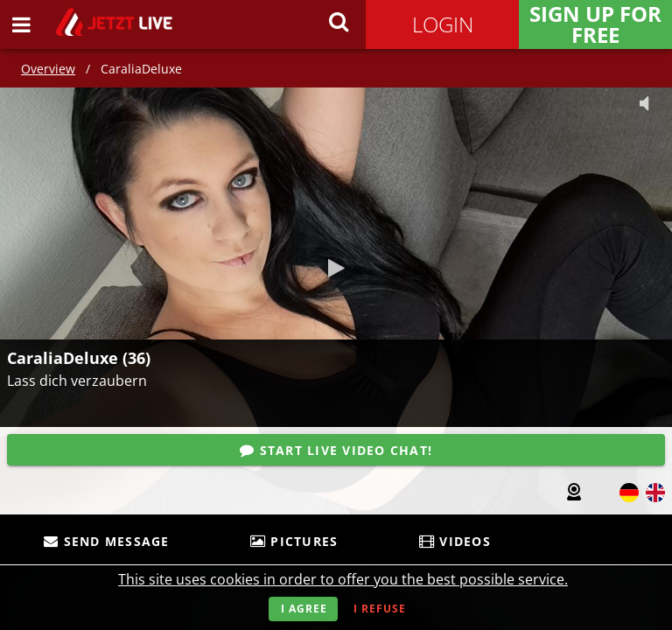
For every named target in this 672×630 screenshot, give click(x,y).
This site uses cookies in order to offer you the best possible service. (343, 579)
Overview (48, 69)
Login (443, 24)
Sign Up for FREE (595, 24)
